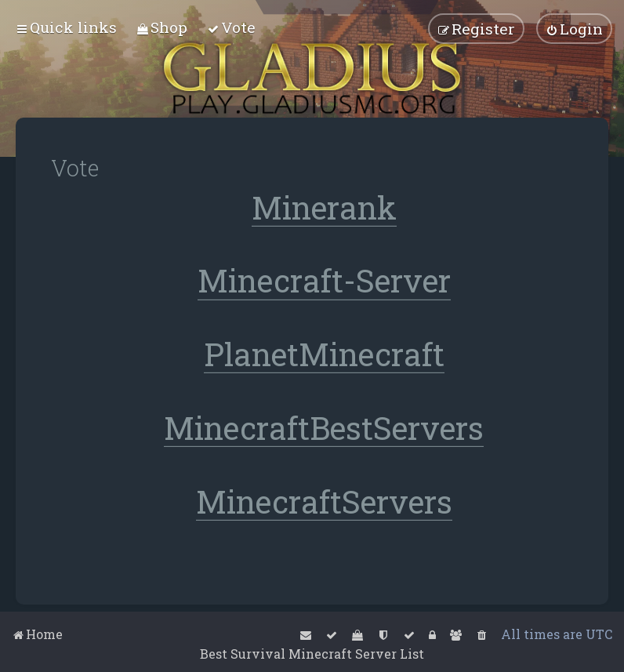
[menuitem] (162, 27)
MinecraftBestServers (324, 429)
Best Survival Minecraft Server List (312, 654)
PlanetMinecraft (324, 355)
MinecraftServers (324, 502)
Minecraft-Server (324, 281)
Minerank (324, 207)
